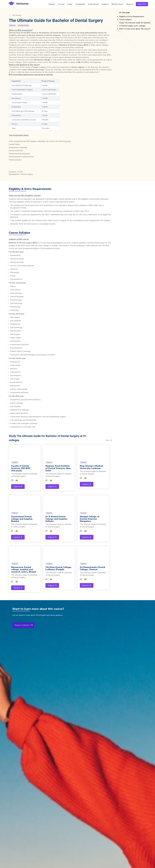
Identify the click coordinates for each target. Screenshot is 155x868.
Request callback (23, 625)
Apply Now (142, 4)
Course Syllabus (125, 20)
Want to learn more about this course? (135, 29)
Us (130, 4)
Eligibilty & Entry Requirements (132, 17)
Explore (18, 487)
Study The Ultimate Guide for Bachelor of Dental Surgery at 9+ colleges (135, 24)
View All (109, 440)
